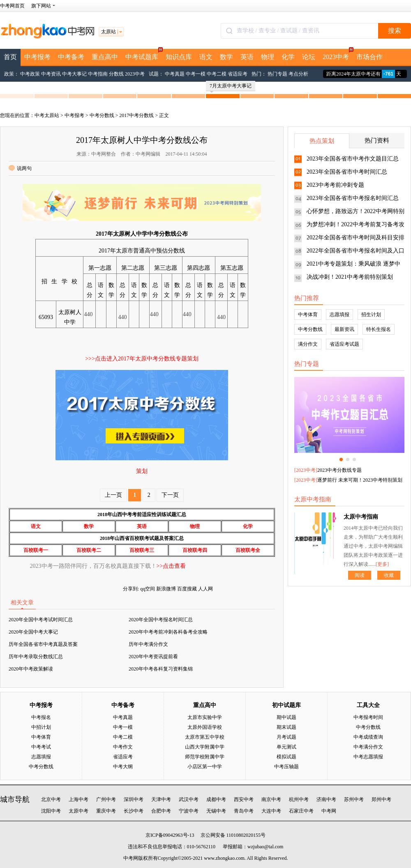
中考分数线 (102, 115)
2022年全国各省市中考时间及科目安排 (356, 238)
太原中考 (79, 811)
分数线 (116, 74)
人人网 (205, 589)
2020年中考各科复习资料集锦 (161, 669)
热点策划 (322, 141)
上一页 (113, 495)
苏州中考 (354, 799)
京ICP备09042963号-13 (170, 835)
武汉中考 (189, 799)
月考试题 (286, 737)
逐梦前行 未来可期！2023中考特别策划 (360, 480)
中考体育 (308, 315)
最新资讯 (344, 329)
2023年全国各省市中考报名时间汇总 (353, 198)
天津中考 (161, 799)
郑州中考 (381, 799)
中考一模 (196, 74)
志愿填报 (339, 315)
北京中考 (51, 799)
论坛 (309, 57)
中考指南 (98, 74)
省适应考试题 (344, 344)
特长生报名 (379, 329)
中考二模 (217, 74)
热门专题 (277, 74)
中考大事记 (74, 74)
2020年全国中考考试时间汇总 (41, 620)
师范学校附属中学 (205, 757)
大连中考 (271, 811)
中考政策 (30, 74)
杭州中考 (299, 799)
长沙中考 (134, 811)
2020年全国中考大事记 (33, 632)
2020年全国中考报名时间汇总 (161, 620)
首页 (10, 57)
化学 (288, 57)
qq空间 (148, 589)
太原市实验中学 (205, 717)
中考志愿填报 (368, 757)
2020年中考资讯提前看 (153, 657)
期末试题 (286, 727)
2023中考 (338, 55)
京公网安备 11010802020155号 (233, 835)
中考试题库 (144, 55)
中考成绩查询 (368, 737)
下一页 (170, 495)
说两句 (20, 168)
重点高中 (105, 57)
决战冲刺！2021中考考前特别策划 (350, 277)
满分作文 (308, 344)
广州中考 (106, 799)
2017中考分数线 (136, 115)
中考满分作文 (368, 747)
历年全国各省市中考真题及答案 (43, 644)
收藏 (389, 575)
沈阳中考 (51, 811)
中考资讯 (51, 74)
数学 (226, 57)
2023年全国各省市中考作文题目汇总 (353, 159)
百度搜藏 (187, 589)
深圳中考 (134, 799)
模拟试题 (286, 757)
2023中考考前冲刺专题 (335, 185)
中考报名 (41, 717)
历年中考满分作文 (148, 644)
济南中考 (326, 799)
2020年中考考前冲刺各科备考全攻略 (168, 632)
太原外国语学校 (205, 727)
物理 (268, 57)
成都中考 (216, 799)
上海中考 (79, 799)
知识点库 (179, 57)
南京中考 (271, 799)
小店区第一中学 (205, 767)
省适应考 (238, 74)
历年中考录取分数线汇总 (36, 657)
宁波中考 (189, 811)
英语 (247, 57)
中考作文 (123, 747)
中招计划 (41, 727)
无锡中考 (216, 811)
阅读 (360, 575)
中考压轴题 (286, 767)
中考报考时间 (368, 717)
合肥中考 (161, 811)
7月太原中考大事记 (231, 87)
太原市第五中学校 (205, 737)
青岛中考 (244, 811)
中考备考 (71, 57)
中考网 (329, 811)
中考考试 (41, 747)
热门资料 (377, 140)
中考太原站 (47, 115)
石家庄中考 (301, 811)
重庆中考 (106, 811)
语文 (206, 57)
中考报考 (37, 57)
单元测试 (286, 747)
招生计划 (371, 315)
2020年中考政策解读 (31, 669)
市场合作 (369, 57)
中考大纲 (123, 767)
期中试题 (286, 717)
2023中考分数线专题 (339, 470)
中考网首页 (12, 6)
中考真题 (175, 74)
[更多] (382, 564)
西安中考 (244, 799)
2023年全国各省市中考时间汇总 (347, 172)
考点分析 (298, 74)
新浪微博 (166, 589)
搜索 (395, 31)
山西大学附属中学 (205, 747)
